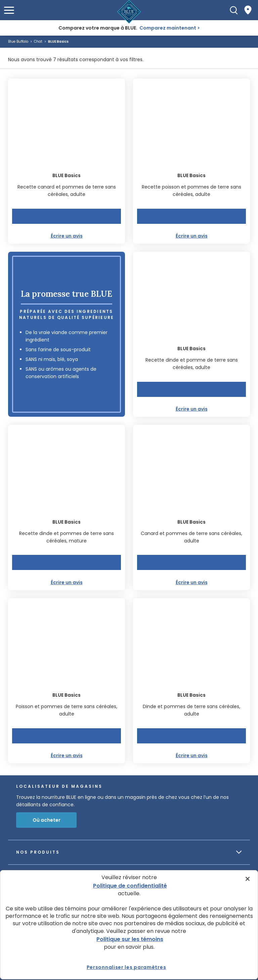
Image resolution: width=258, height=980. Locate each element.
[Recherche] (234, 10)
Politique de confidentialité (130, 886)
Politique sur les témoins (130, 939)
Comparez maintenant (168, 28)
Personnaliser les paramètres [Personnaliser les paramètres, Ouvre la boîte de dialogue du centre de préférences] (126, 967)
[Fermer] (248, 879)
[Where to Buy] (248, 10)
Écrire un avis (67, 236)
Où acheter (47, 820)
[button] (9, 10)
